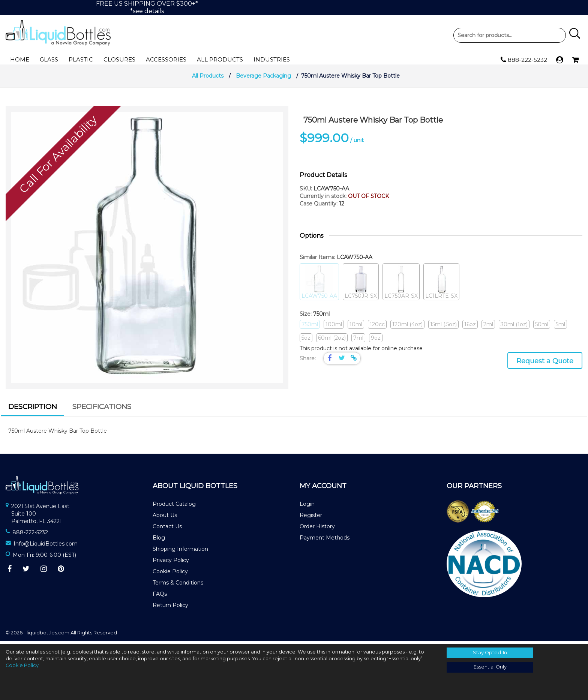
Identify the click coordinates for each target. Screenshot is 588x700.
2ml (488, 327)
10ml (356, 327)
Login (307, 507)
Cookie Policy (170, 574)
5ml (560, 327)
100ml (334, 327)
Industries (272, 59)
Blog (159, 541)
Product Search (510, 35)
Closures (119, 59)
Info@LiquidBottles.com (46, 547)
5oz (306, 341)
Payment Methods (325, 541)
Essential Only (490, 667)
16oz (470, 327)
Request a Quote (545, 364)
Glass (49, 59)
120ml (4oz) (407, 327)
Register (311, 518)
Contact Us (167, 529)
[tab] (33, 411)
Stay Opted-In (490, 653)
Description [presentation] (33, 410)
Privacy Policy (171, 563)
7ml (358, 341)
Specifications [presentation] (102, 410)
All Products (220, 59)
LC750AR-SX (401, 285)
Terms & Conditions (178, 586)
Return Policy (170, 608)
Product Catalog (174, 507)
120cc (377, 327)
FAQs (160, 597)
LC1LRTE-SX (441, 285)
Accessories (166, 59)
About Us (165, 518)
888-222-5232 (524, 60)
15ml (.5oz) (443, 327)
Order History (317, 529)
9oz (376, 341)
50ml (542, 327)
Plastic (81, 59)
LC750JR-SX (361, 285)
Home (20, 59)
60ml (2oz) (332, 341)
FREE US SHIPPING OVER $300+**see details (147, 7)
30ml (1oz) (514, 327)
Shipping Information (180, 552)
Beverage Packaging (263, 79)
